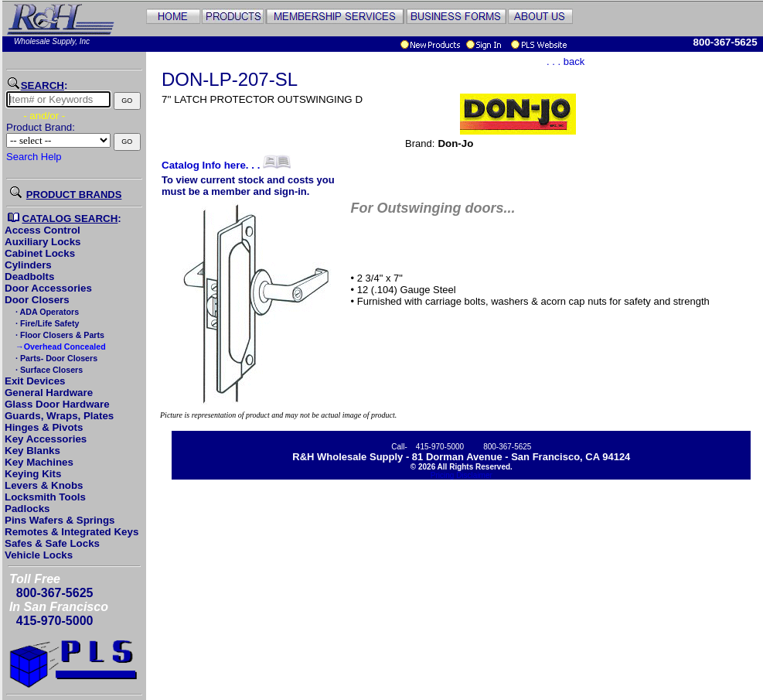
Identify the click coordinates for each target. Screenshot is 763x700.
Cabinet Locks (40, 253)
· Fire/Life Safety (46, 323)
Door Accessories (48, 288)
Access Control (43, 230)
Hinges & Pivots (44, 427)
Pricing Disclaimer (462, 475)
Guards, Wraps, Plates (59, 416)
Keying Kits (33, 474)
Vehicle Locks (39, 555)
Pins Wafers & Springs (60, 520)
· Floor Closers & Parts (59, 335)
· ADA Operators (46, 312)
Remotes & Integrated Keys (72, 532)
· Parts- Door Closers (55, 358)
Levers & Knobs (44, 485)
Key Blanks (32, 451)
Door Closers (37, 300)
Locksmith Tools (45, 497)
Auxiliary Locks (43, 242)
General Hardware (49, 393)
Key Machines (39, 462)
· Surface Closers (48, 370)
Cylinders (28, 265)
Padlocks (27, 509)
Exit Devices (35, 381)
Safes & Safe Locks (52, 543)
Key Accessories (46, 439)
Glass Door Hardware (57, 404)
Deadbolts (29, 277)
